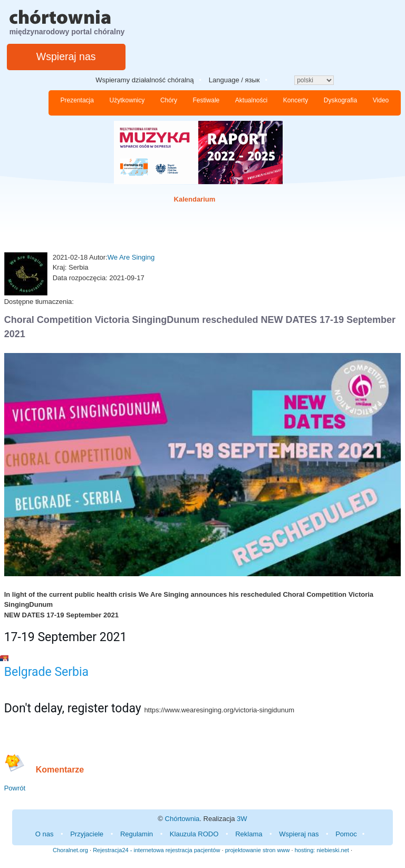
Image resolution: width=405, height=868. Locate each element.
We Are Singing (131, 257)
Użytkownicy (127, 100)
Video (381, 100)
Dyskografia (340, 100)
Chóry (169, 100)
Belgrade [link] (28, 672)
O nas (45, 834)
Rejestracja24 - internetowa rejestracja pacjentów (156, 850)
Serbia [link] (71, 672)
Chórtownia (182, 819)
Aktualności (251, 100)
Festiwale (206, 100)
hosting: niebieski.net (322, 850)
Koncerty (296, 100)
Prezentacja (77, 100)
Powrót (15, 788)
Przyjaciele (87, 834)
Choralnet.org (70, 850)
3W (242, 819)
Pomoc (346, 834)
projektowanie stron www (258, 850)
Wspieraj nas (66, 56)
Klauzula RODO (194, 834)
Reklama (249, 834)
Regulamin (137, 834)
